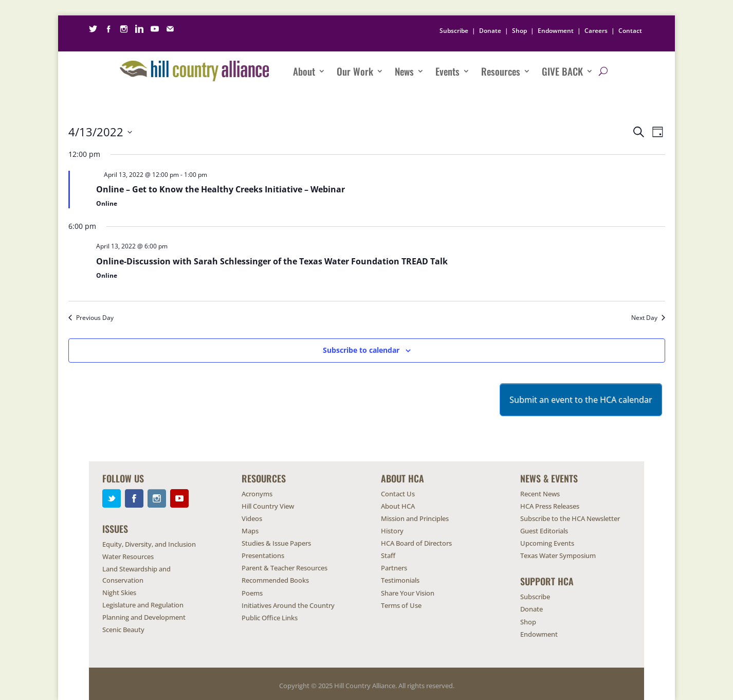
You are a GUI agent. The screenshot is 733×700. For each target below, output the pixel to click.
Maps (250, 531)
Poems (252, 593)
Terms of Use (401, 605)
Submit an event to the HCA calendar (581, 400)
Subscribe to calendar (361, 350)
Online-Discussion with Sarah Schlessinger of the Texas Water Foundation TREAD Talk (272, 261)
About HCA (398, 506)
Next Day (648, 318)
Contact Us (398, 494)
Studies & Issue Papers (276, 543)
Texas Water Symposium (558, 555)
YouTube (179, 498)
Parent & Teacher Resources (285, 568)
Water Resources (128, 557)
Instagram (157, 498)
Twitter (112, 498)
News (404, 71)
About (304, 71)
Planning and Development (144, 617)
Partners (394, 568)
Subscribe (454, 31)
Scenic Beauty (123, 630)
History (392, 531)
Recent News (540, 494)
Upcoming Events (547, 543)
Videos (252, 518)
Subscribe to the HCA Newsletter (570, 518)
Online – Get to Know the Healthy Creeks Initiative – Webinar (221, 189)
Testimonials (400, 580)
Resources (501, 71)
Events (447, 71)
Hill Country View (268, 506)
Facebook (134, 498)
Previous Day (91, 318)
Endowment (556, 31)
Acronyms (257, 494)
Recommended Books (275, 580)
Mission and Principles (415, 518)
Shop (519, 31)
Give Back (562, 71)
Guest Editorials (544, 531)
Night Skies (119, 593)
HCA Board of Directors (416, 543)
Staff (388, 555)
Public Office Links (270, 618)
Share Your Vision (408, 593)
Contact (630, 31)
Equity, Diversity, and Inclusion (149, 544)
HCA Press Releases (550, 506)
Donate (490, 31)
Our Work (355, 71)
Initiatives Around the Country (288, 605)
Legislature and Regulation (143, 605)
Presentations (263, 555)
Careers (596, 31)
